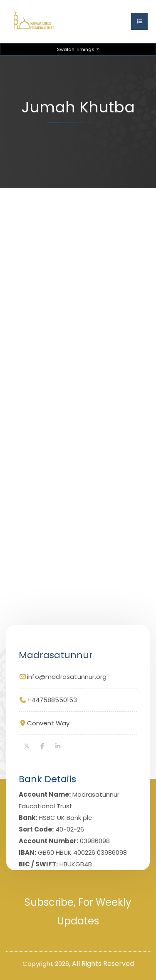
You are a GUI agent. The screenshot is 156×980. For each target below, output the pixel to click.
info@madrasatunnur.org (67, 677)
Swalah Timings (76, 49)
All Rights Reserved (103, 964)
